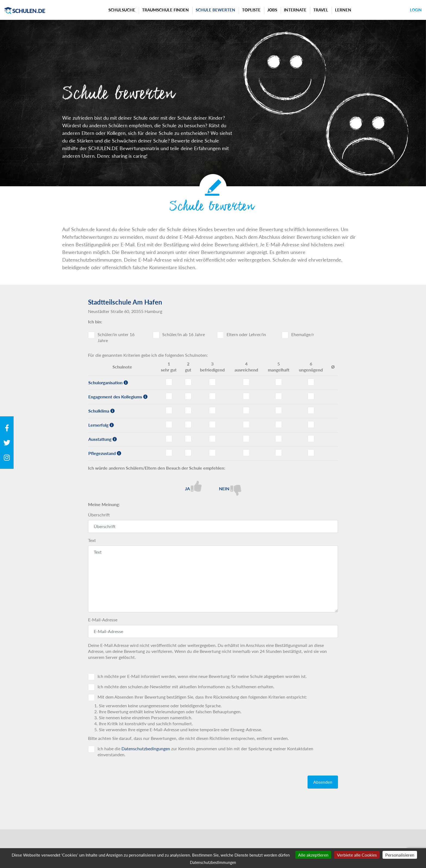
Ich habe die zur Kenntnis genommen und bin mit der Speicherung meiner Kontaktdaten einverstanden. (205, 751)
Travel (321, 10)
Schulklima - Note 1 (169, 410)
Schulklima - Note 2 (188, 410)
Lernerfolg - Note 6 (311, 424)
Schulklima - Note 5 (279, 410)
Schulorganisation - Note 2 (188, 382)
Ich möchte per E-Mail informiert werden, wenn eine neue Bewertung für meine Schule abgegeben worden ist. (202, 676)
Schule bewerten (215, 10)
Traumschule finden (165, 10)
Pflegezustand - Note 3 (212, 453)
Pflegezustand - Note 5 (279, 453)
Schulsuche (122, 10)
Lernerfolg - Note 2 (188, 424)
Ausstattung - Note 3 (212, 439)
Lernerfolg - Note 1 (169, 424)
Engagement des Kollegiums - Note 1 (169, 396)
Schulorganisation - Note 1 (169, 382)
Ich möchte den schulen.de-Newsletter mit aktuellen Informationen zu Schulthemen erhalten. (186, 686)
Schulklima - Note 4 (246, 410)
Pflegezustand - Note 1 (169, 453)
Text (92, 540)
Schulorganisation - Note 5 (279, 382)
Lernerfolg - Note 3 (212, 424)
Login (416, 10)
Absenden (323, 782)
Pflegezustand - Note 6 (311, 453)
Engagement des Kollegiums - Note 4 (246, 396)
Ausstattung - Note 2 (188, 439)
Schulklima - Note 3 (212, 410)
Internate (295, 10)
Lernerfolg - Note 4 (246, 424)
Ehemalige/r (303, 334)
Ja (193, 486)
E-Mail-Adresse (103, 620)
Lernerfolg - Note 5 (279, 424)
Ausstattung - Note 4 (246, 439)
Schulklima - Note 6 (311, 410)
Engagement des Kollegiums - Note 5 (279, 396)
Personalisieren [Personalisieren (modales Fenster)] (400, 855)
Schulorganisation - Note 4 (246, 382)
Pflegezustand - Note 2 (188, 453)
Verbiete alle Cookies (357, 855)
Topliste (251, 10)
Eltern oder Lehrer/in (246, 334)
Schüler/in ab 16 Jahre (184, 334)
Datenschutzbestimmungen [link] (213, 862)
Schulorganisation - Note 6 (311, 382)
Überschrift (99, 515)
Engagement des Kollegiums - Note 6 (311, 396)
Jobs (272, 10)
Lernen (343, 10)
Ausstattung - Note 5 (279, 439)
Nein (230, 488)
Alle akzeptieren (313, 855)
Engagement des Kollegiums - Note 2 (188, 396)
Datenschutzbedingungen (146, 748)
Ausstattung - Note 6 (311, 439)
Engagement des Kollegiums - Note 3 (212, 396)
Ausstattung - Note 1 (169, 439)
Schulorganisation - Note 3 (212, 382)
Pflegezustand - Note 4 (246, 453)
